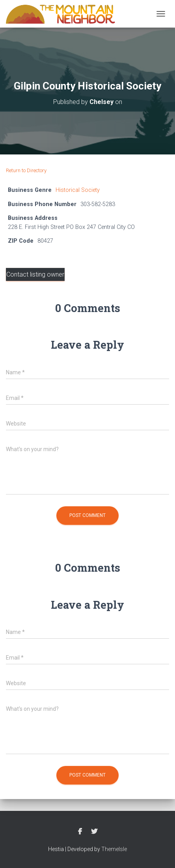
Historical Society (78, 190)
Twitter (94, 832)
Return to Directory (26, 170)
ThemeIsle (114, 849)
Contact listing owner (35, 274)
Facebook (80, 832)
